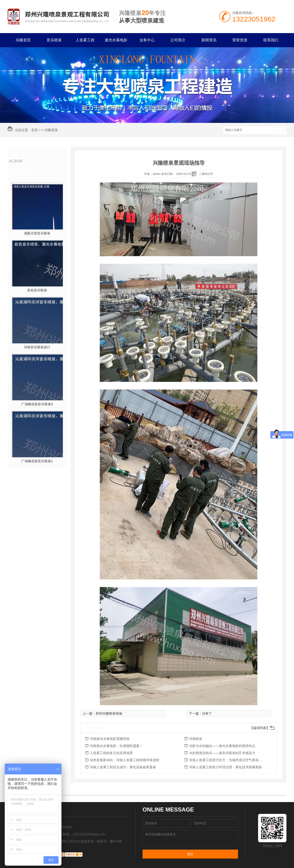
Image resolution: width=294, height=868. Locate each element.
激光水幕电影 (116, 40)
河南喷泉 (196, 739)
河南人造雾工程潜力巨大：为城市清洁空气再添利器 (227, 760)
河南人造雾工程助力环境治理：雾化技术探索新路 (225, 767)
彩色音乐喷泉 (37, 290)
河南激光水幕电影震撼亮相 (110, 739)
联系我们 (271, 40)
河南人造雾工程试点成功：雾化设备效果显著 (123, 767)
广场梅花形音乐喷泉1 (37, 461)
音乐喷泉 (54, 40)
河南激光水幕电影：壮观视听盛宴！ (116, 746)
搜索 (278, 130)
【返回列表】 (260, 728)
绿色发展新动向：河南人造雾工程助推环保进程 (125, 760)
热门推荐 (23, 173)
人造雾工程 (85, 40)
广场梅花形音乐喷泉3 (37, 404)
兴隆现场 (51, 130)
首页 (35, 130)
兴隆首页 (23, 40)
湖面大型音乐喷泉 (37, 233)
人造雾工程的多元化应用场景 (111, 753)
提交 (190, 854)
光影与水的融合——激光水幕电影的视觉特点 (222, 746)
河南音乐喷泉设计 (37, 347)
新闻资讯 (209, 40)
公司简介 (178, 40)
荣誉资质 (240, 40)
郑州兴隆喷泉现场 (109, 713)
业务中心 (147, 40)
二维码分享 (206, 174)
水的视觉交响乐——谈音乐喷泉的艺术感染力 (222, 753)
